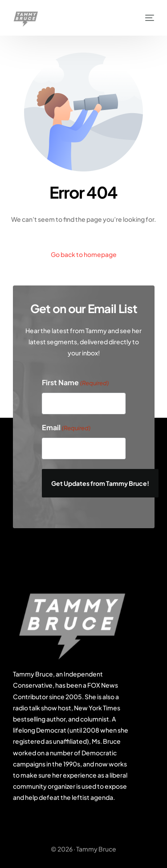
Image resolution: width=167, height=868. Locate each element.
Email (66, 428)
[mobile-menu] (145, 18)
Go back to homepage (84, 254)
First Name (75, 383)
